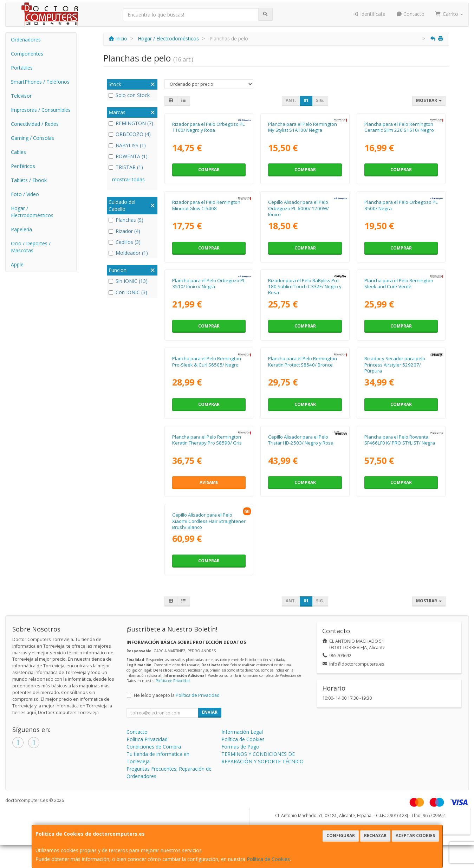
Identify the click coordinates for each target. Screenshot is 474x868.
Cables (18, 152)
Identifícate (369, 14)
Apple (17, 264)
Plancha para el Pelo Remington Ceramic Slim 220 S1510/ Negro (399, 127)
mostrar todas (128, 179)
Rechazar (375, 835)
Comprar (209, 170)
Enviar (210, 712)
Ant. (291, 100)
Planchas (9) (126, 220)
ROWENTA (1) (128, 156)
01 (306, 100)
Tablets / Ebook (29, 180)
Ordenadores (26, 40)
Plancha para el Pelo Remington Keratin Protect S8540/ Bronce (303, 361)
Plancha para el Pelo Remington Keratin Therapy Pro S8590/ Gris (207, 440)
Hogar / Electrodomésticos (32, 212)
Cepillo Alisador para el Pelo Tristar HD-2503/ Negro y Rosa (301, 440)
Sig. (320, 100)
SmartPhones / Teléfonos (40, 82)
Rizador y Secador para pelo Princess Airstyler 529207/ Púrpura (395, 365)
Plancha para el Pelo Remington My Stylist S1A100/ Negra (303, 127)
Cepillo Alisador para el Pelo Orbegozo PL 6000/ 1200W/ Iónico (298, 208)
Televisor (21, 96)
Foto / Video (25, 194)
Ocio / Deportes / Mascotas (31, 247)
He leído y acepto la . (177, 695)
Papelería (21, 229)
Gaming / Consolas (33, 138)
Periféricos (23, 166)
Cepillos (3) (125, 242)
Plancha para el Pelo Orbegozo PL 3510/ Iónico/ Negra (209, 283)
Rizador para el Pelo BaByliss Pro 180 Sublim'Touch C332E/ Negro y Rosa (305, 287)
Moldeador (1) (128, 253)
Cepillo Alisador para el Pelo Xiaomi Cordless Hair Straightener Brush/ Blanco (209, 521)
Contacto (410, 14)
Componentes (27, 54)
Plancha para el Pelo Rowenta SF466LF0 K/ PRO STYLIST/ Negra (400, 440)
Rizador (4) (124, 231)
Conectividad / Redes (35, 124)
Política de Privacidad (173, 681)
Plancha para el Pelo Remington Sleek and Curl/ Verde (399, 283)
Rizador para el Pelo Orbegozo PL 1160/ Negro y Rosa (209, 127)
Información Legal (242, 732)
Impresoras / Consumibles (41, 110)
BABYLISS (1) (127, 145)
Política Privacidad (147, 739)
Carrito (449, 14)
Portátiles (22, 68)
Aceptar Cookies (415, 835)
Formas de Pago (240, 747)
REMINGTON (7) (131, 123)
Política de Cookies (268, 859)
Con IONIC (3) (128, 292)
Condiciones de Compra (154, 747)
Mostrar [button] (429, 100)
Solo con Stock (129, 95)
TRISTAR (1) (126, 167)
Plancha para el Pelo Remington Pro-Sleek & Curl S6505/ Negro (207, 361)
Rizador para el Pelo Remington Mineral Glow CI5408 (206, 205)
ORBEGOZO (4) (130, 134)
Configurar (341, 835)
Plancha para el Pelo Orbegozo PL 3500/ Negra (401, 205)
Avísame (209, 482)
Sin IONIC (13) (128, 281)
